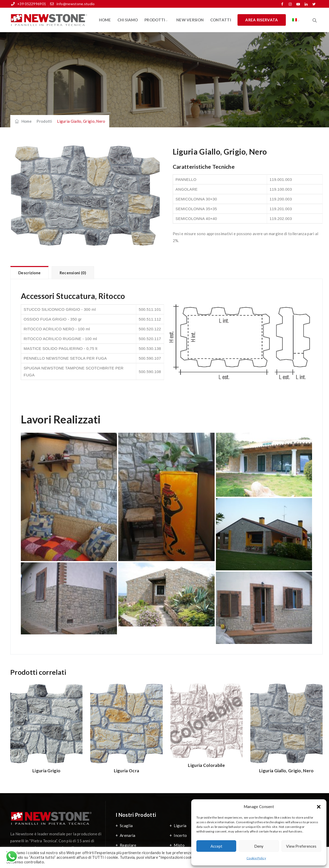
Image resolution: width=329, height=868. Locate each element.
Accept (216, 846)
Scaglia (126, 826)
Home (105, 20)
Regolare (128, 845)
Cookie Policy (256, 858)
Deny (259, 846)
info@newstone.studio (76, 4)
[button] (319, 807)
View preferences (301, 846)
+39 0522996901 (32, 4)
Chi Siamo (128, 20)
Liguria (180, 826)
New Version (190, 20)
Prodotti (155, 20)
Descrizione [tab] (29, 273)
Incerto (180, 835)
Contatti (221, 20)
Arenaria (127, 835)
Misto (179, 845)
